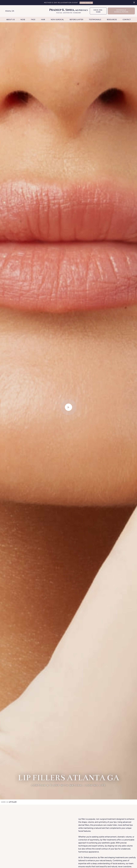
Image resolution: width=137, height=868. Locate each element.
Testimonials (95, 20)
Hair (43, 20)
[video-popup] (69, 407)
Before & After (76, 20)
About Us (11, 20)
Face (33, 20)
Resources (112, 20)
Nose (23, 20)
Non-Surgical (57, 20)
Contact (127, 20)
